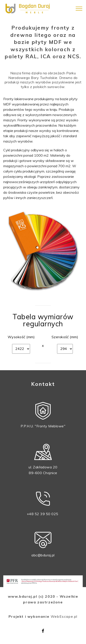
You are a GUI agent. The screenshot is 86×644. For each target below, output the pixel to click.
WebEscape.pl (64, 616)
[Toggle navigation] (79, 9)
